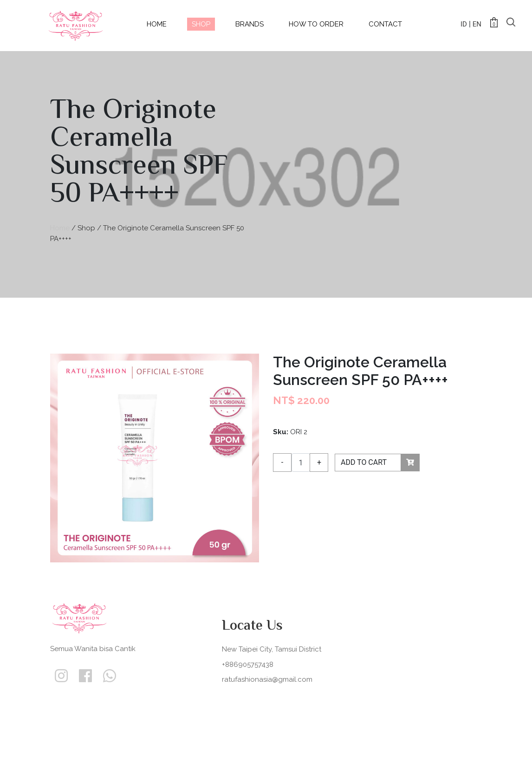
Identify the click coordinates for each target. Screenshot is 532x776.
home (157, 24)
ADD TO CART (380, 463)
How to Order (316, 24)
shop (201, 24)
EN (477, 24)
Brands (250, 24)
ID (464, 24)
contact (385, 24)
